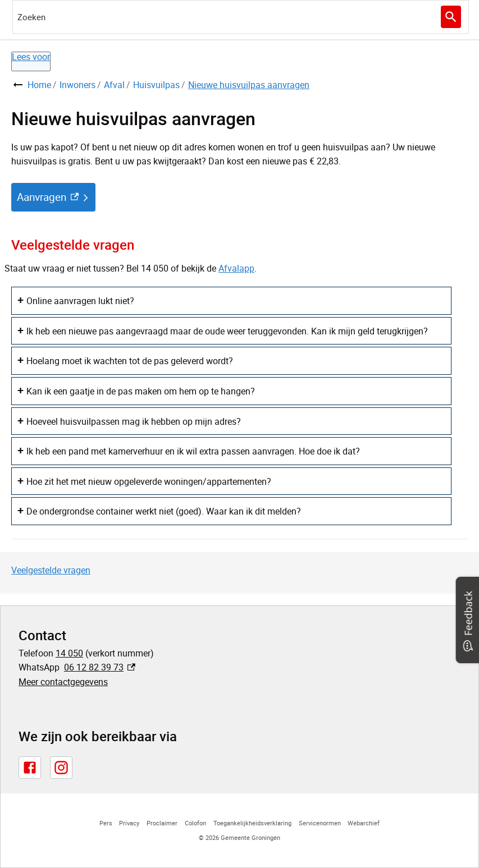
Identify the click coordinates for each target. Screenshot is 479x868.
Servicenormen (320, 823)
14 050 (69, 653)
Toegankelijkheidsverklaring (252, 823)
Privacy (129, 823)
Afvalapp (236, 268)
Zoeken (450, 17)
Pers (106, 823)
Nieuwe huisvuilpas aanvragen (249, 85)
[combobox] (241, 17)
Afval (114, 85)
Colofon (195, 823)
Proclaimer (162, 823)
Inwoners (77, 85)
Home (39, 85)
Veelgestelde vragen (51, 570)
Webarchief (364, 823)
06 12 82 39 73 (100, 667)
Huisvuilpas (156, 85)
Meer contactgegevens (63, 682)
